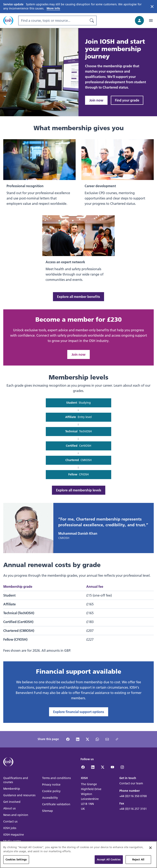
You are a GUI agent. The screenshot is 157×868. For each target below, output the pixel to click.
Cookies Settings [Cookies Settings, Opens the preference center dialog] (16, 860)
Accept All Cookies (109, 860)
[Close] (150, 849)
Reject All (138, 860)
